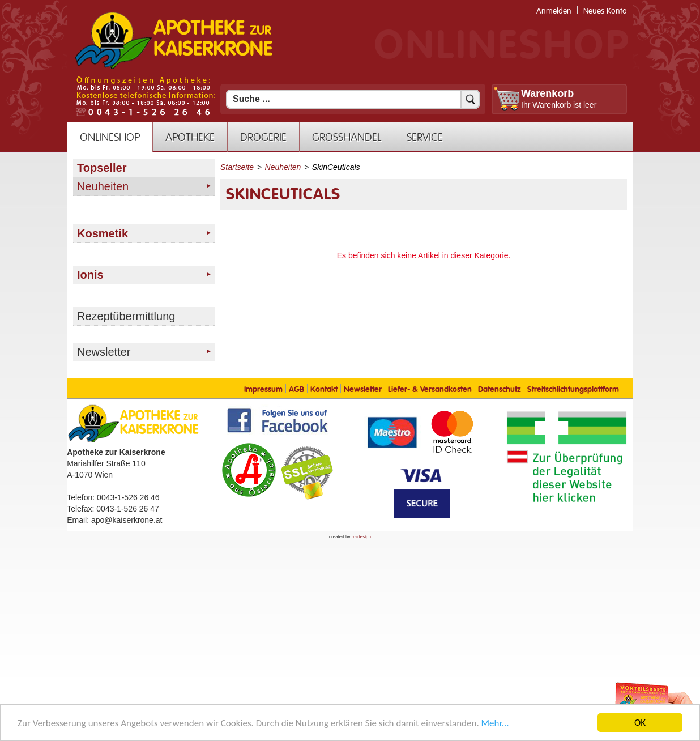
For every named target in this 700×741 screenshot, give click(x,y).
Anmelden (554, 11)
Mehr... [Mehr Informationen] (495, 724)
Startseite (237, 167)
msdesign (361, 537)
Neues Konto (605, 11)
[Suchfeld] (353, 99)
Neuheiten (283, 167)
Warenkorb (547, 93)
